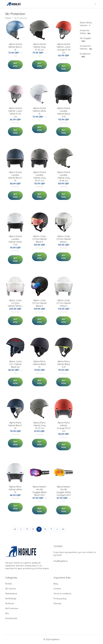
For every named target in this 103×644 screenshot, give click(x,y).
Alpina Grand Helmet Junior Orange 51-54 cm (64, 48)
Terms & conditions (62, 594)
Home (8, 18)
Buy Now (15, 65)
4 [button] (33, 529)
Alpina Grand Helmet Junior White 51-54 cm (15, 112)
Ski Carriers (11, 589)
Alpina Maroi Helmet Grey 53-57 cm (39, 425)
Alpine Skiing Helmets (86, 24)
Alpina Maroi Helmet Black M (39, 364)
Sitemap (57, 603)
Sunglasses (85, 55)
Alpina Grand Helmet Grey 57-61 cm (39, 47)
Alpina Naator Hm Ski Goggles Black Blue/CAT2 (39, 491)
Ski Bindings (11, 598)
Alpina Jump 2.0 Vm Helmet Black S (39, 303)
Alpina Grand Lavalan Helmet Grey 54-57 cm (39, 176)
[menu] (95, 4)
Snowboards (11, 618)
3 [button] (27, 529)
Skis (7, 613)
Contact (57, 589)
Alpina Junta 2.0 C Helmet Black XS (15, 364)
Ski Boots (10, 603)
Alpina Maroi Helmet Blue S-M (15, 425)
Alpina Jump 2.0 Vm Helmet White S (64, 303)
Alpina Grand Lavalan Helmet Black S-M (64, 112)
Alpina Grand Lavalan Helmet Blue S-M (15, 176)
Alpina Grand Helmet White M (39, 111)
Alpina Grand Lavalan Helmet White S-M (15, 240)
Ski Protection (12, 608)
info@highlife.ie (61, 561)
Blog (56, 584)
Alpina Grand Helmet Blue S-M (15, 47)
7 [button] (51, 529)
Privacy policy (60, 598)
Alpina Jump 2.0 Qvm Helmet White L (15, 303)
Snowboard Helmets (86, 47)
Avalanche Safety (85, 32)
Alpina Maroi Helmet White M (15, 489)
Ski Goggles (85, 40)
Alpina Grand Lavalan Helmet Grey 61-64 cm (64, 176)
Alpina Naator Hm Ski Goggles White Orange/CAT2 (64, 491)
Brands (9, 584)
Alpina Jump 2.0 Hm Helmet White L (64, 239)
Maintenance (11, 594)
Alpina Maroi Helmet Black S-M (64, 364)
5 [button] (39, 529)
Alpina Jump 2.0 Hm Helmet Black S (39, 239)
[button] (15, 529)
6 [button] (45, 529)
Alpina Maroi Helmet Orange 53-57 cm (64, 427)
